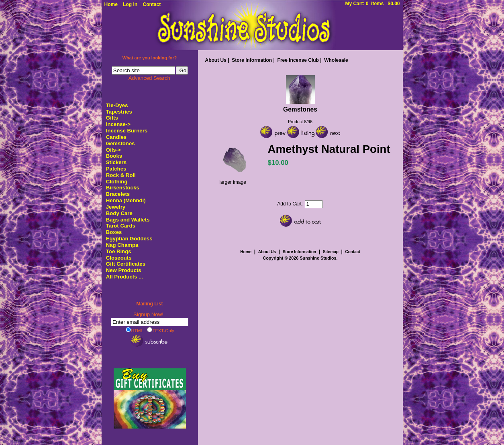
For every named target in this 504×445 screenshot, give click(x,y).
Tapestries (119, 112)
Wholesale (336, 60)
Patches (116, 169)
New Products (124, 270)
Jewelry (116, 207)
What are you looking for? (150, 58)
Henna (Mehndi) (126, 200)
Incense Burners (127, 131)
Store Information (252, 60)
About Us (216, 60)
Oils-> (113, 150)
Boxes (114, 232)
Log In (130, 4)
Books (114, 156)
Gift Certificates (126, 264)
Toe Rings (119, 251)
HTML (135, 330)
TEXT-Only (161, 330)
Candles (116, 137)
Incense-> (118, 124)
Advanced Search (149, 78)
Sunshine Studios (318, 258)
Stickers (116, 162)
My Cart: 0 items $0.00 (372, 4)
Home (111, 4)
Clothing (117, 182)
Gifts (112, 118)
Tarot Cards (121, 226)
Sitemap (331, 252)
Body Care (119, 213)
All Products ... (124, 277)
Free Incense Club (298, 60)
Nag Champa (122, 245)
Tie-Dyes (117, 105)
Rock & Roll (121, 175)
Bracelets (118, 194)
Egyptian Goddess (129, 239)
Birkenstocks (123, 188)
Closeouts (119, 258)
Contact (152, 4)
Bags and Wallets (128, 220)
